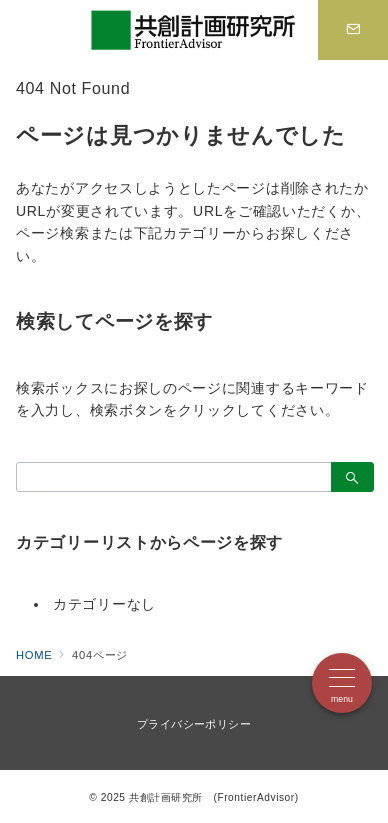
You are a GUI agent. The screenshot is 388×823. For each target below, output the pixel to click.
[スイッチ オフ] (353, 30)
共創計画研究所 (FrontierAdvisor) (214, 797)
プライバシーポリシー (194, 724)
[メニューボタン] (342, 683)
